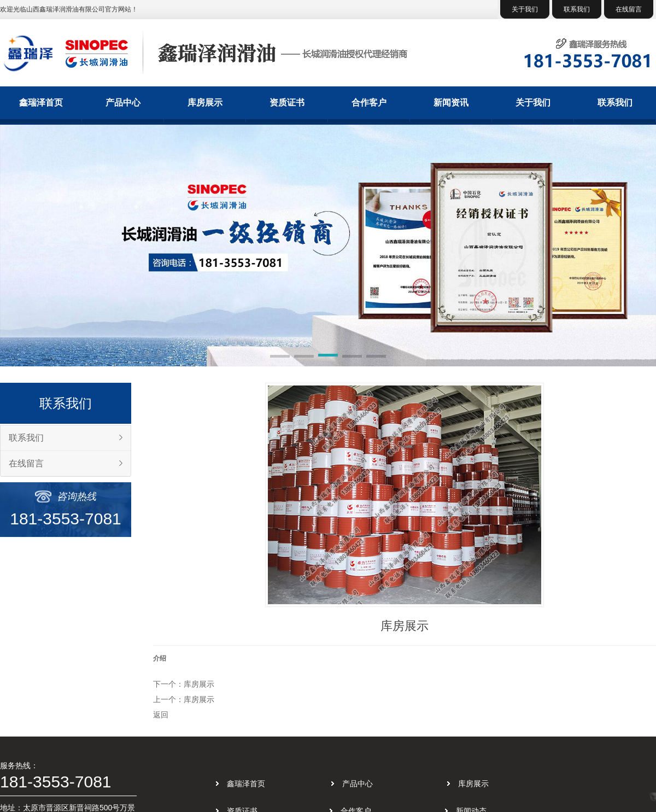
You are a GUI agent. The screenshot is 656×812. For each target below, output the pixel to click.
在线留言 (629, 9)
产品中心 (123, 103)
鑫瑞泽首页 (41, 103)
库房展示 (205, 103)
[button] (280, 357)
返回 (161, 715)
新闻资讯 (451, 103)
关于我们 (525, 9)
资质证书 (287, 103)
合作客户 (369, 103)
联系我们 (577, 9)
